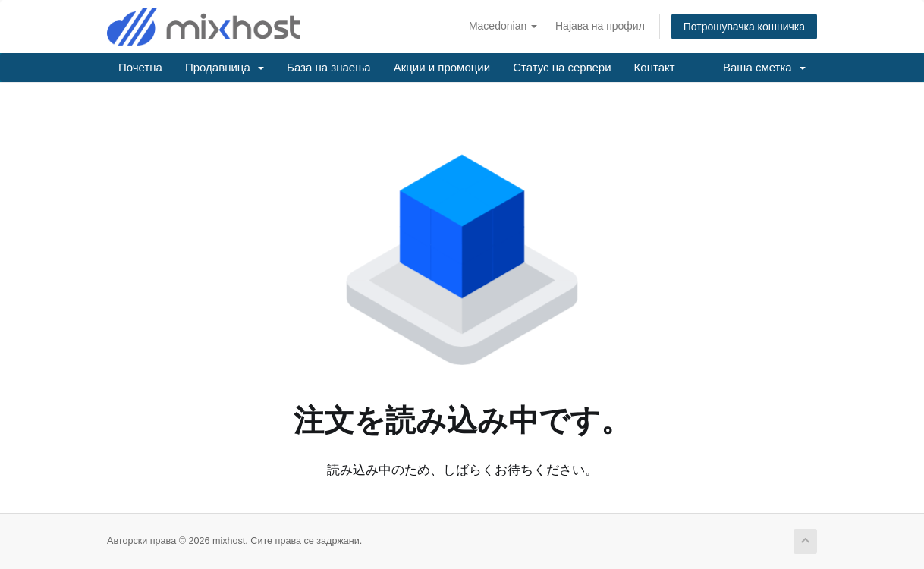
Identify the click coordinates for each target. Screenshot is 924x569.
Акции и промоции (442, 67)
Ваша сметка (764, 67)
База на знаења (329, 67)
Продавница (225, 67)
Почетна (140, 67)
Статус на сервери (562, 67)
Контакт (655, 67)
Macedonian (503, 26)
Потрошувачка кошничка (744, 27)
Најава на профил (600, 26)
